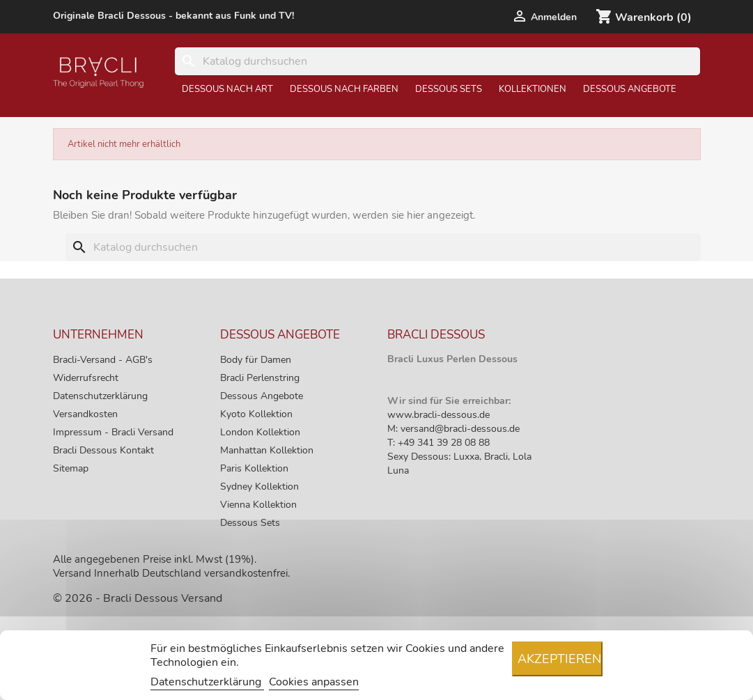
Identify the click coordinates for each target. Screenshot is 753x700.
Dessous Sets (449, 89)
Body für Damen (256, 360)
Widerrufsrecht (86, 378)
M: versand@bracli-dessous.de (453, 429)
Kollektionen (533, 89)
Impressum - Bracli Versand (113, 432)
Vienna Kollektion (258, 505)
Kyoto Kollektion (256, 414)
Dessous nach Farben (344, 89)
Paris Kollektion (254, 468)
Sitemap (71, 468)
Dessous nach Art (227, 89)
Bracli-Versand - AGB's (103, 360)
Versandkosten (85, 414)
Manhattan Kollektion (267, 450)
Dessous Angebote (630, 89)
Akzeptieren (559, 659)
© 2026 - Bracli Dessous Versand (138, 598)
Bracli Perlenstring (260, 378)
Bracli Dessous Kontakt (103, 450)
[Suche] (438, 61)
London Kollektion (260, 432)
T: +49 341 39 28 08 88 (438, 443)
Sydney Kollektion (259, 487)
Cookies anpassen (314, 682)
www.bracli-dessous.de (438, 415)
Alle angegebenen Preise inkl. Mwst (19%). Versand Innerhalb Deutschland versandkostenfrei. (171, 566)
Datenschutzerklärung (100, 396)
